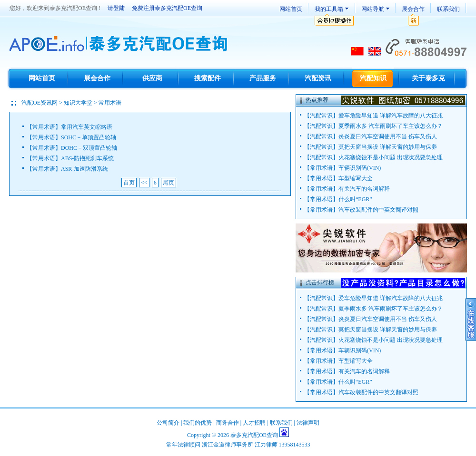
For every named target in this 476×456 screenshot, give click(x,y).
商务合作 (228, 423)
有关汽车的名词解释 (364, 189)
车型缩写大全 (356, 178)
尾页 (169, 183)
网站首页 (291, 9)
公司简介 (168, 423)
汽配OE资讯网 (40, 103)
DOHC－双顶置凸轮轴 (89, 148)
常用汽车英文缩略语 (87, 127)
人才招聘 (254, 423)
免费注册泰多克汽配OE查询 (167, 8)
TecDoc (120, 44)
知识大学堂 (78, 103)
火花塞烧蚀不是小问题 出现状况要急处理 (391, 157)
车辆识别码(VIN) (360, 168)
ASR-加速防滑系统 (84, 169)
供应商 (152, 78)
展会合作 (413, 9)
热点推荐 (317, 100)
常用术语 (44, 127)
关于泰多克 (428, 78)
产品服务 (263, 78)
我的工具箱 (329, 9)
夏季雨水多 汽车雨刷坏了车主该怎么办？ (391, 126)
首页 (129, 183)
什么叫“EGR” (355, 199)
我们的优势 (198, 423)
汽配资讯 (318, 78)
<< (144, 183)
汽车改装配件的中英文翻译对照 (378, 210)
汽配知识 (373, 78)
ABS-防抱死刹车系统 (87, 158)
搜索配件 (208, 78)
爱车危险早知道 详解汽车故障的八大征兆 (391, 116)
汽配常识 (321, 116)
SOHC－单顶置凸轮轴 (89, 137)
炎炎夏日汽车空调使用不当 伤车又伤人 (388, 136)
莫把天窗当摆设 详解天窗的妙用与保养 (388, 147)
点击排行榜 (320, 282)
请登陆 (116, 8)
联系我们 (448, 9)
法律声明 (308, 423)
